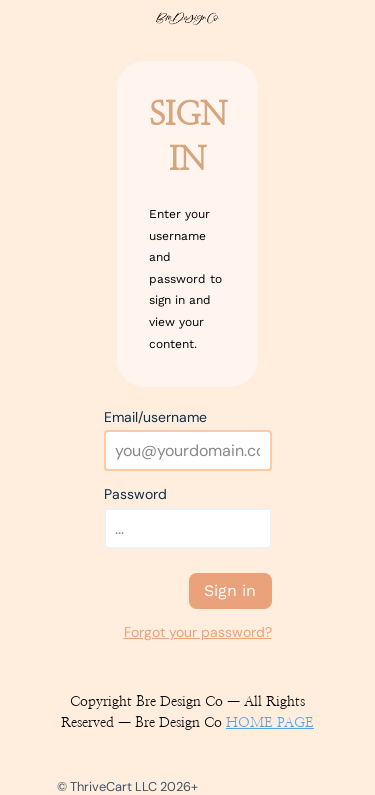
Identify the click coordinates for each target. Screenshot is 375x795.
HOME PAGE (270, 723)
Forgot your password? (198, 632)
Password (135, 494)
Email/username (155, 417)
